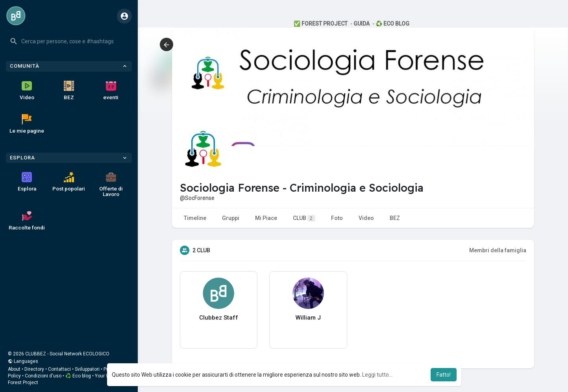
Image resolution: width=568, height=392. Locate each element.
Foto (337, 218)
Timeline (195, 218)
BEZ (69, 91)
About (14, 369)
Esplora (27, 182)
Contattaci (59, 369)
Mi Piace (266, 218)
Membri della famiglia (498, 250)
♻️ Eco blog (78, 376)
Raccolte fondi (27, 221)
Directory (34, 369)
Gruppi (231, 218)
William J (308, 318)
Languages (23, 361)
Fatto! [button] (444, 375)
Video (27, 91)
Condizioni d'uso (43, 376)
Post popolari (69, 182)
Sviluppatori (87, 369)
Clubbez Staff (219, 318)
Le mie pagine (27, 124)
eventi (111, 91)
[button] (69, 41)
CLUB (304, 218)
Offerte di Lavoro (111, 185)
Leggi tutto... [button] (377, 375)
